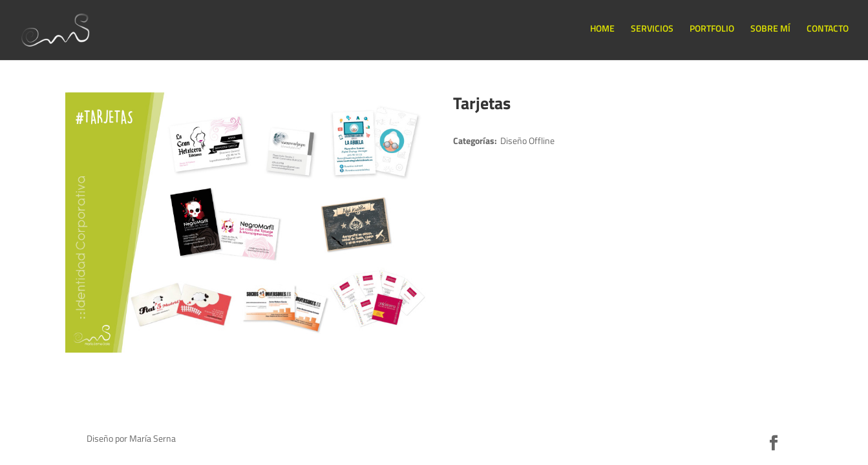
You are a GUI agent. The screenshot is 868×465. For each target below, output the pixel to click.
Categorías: (475, 140)
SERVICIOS (652, 28)
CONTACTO (828, 28)
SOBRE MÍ (770, 28)
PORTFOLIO (712, 28)
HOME (602, 28)
